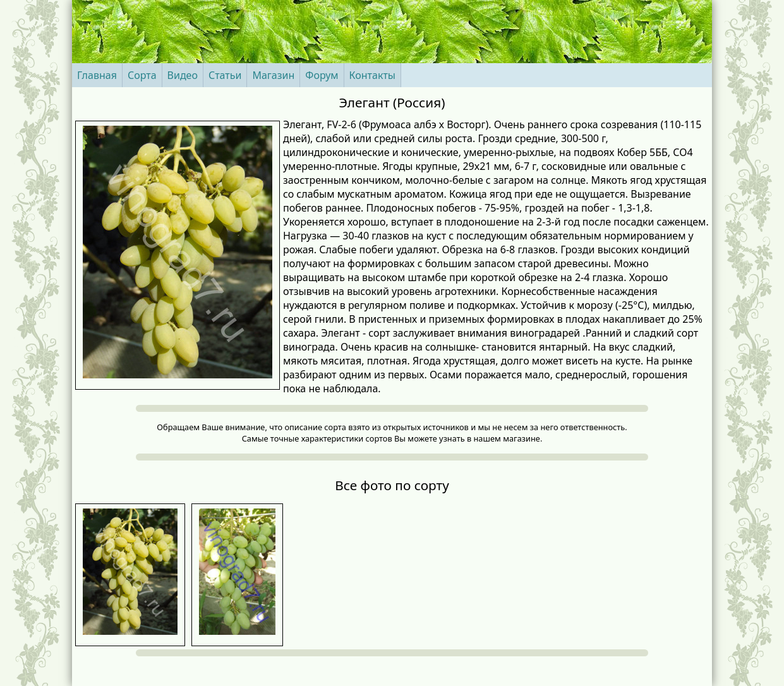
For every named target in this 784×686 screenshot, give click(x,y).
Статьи (225, 75)
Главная (97, 75)
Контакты (372, 75)
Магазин (273, 75)
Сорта (142, 75)
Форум (322, 75)
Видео (183, 75)
